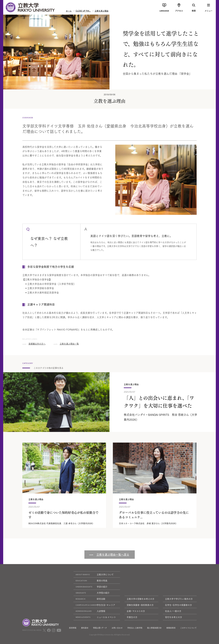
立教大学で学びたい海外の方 (179, 599)
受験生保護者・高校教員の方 (140, 605)
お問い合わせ (117, 628)
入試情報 (89, 611)
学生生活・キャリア (94, 605)
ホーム (69, 11)
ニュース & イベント (95, 617)
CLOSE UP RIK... (83, 11)
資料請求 (85, 628)
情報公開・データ (100, 628)
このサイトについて (188, 628)
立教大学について (94, 574)
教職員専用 (171, 628)
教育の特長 (90, 581)
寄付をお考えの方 (174, 617)
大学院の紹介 (91, 593)
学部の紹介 (90, 587)
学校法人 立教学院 (135, 628)
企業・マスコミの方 (136, 611)
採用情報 (73, 628)
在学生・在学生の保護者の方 (178, 605)
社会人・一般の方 (173, 611)
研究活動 (89, 599)
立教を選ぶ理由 (102, 11)
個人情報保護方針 (154, 628)
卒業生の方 (132, 617)
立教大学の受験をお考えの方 (141, 599)
